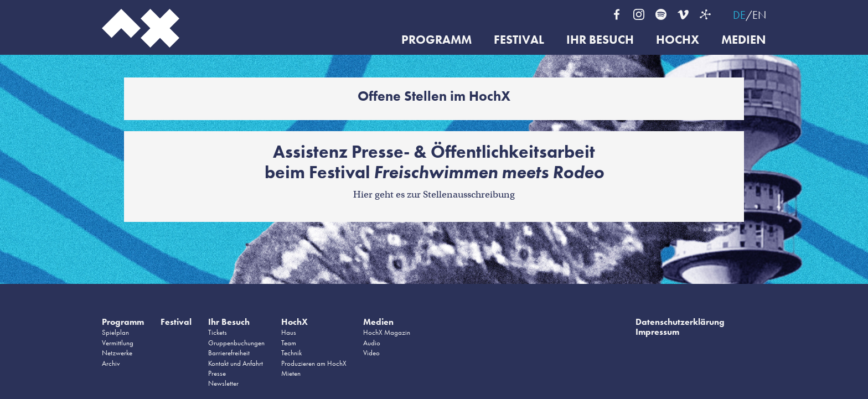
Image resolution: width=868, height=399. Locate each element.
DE (739, 15)
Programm (436, 40)
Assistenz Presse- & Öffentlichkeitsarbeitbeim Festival (434, 162)
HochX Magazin (387, 332)
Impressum (657, 332)
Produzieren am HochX (314, 363)
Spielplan (115, 332)
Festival (519, 40)
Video (371, 353)
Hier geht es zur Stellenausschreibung (434, 195)
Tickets (218, 332)
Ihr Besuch (600, 40)
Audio (372, 343)
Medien (744, 40)
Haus (289, 332)
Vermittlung (118, 343)
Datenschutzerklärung (680, 322)
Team (289, 343)
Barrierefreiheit (229, 353)
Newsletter (223, 383)
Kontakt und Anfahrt (236, 363)
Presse (217, 373)
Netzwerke (117, 353)
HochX (678, 40)
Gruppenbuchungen (236, 343)
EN (759, 15)
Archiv (111, 363)
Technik (291, 353)
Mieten (291, 373)
